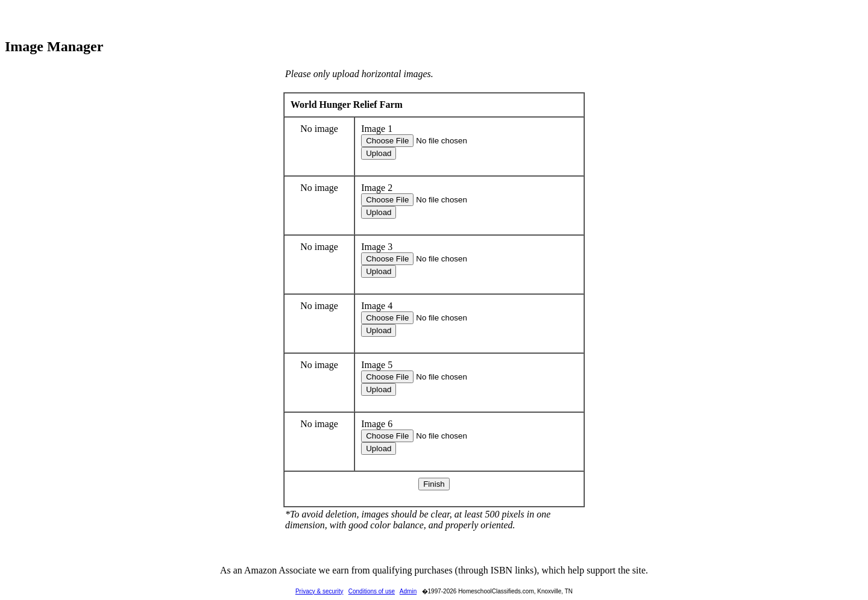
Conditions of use (372, 591)
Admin (408, 591)
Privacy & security (319, 591)
